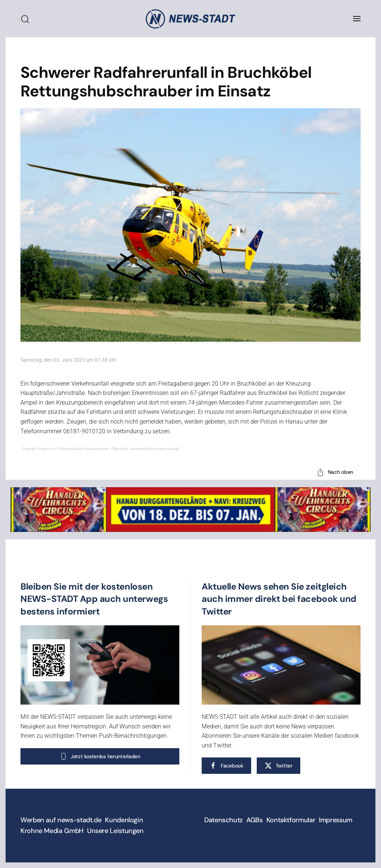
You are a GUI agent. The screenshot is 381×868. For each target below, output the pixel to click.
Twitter (278, 766)
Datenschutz (223, 820)
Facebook (226, 766)
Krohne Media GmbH (52, 831)
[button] (357, 19)
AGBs (254, 820)
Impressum (336, 820)
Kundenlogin (124, 820)
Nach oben (335, 472)
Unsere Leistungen (115, 831)
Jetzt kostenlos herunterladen (100, 756)
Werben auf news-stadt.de (61, 820)
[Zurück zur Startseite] (190, 19)
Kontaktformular (291, 820)
